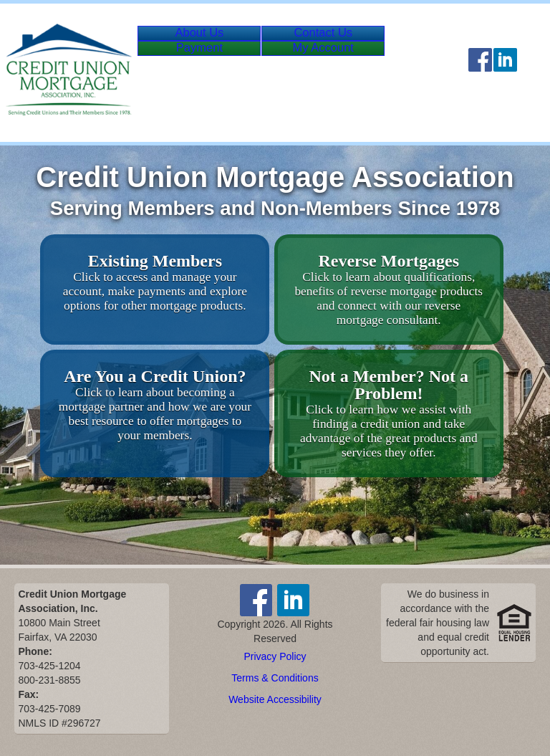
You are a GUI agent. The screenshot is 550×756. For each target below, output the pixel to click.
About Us (205, 42)
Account (352, 75)
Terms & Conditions (275, 678)
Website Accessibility (275, 699)
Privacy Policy (275, 656)
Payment (205, 75)
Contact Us (340, 42)
